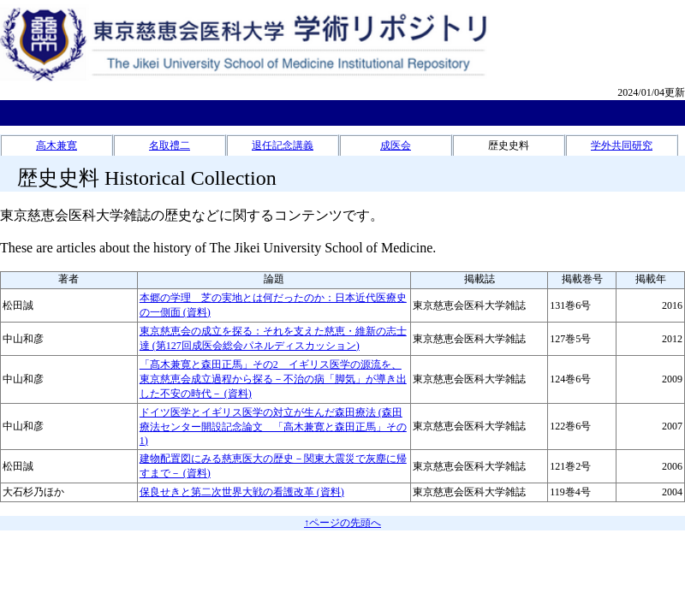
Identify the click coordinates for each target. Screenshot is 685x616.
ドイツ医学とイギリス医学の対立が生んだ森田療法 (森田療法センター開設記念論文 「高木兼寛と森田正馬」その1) (273, 426)
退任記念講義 (283, 145)
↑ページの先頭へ (342, 523)
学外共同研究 (622, 145)
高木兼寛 (57, 145)
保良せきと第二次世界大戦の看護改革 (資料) (242, 492)
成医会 (396, 145)
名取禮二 (170, 145)
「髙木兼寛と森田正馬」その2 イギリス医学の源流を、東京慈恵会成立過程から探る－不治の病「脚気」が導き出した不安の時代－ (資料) (273, 379)
